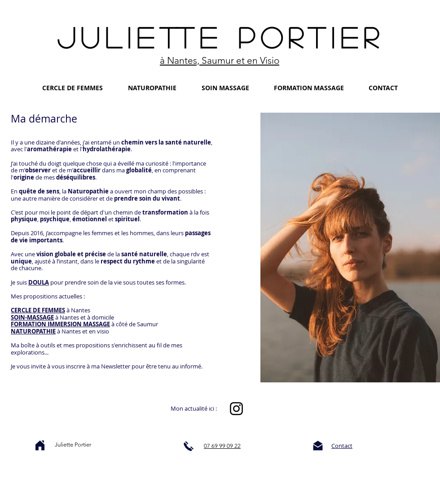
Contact (342, 446)
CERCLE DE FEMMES (38, 310)
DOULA (39, 282)
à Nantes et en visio (83, 331)
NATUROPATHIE (33, 331)
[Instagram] (236, 409)
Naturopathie (88, 191)
